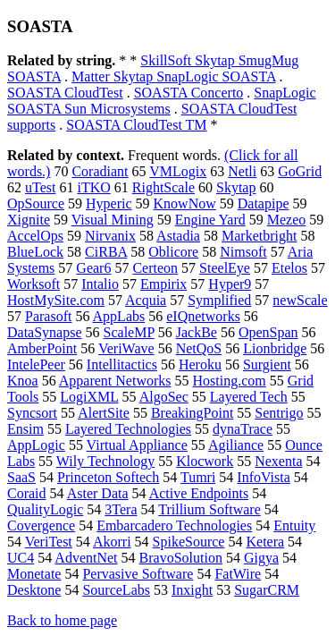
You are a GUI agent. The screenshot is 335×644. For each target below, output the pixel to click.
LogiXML (89, 397)
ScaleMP (129, 332)
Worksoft (33, 284)
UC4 (21, 558)
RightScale (163, 187)
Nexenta (278, 461)
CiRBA (106, 252)
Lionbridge (275, 348)
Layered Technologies (128, 429)
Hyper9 (230, 284)
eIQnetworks (203, 316)
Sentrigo (279, 413)
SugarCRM (267, 590)
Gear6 (93, 268)
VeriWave (126, 348)
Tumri (198, 477)
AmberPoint (42, 348)
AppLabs (119, 316)
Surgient (267, 364)
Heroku (200, 364)
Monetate (34, 574)
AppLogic (36, 445)
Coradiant (100, 171)
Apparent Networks (115, 381)
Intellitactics (122, 364)
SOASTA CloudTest (65, 93)
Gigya (261, 558)
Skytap (236, 187)
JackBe (197, 332)
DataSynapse (45, 332)
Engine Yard (210, 220)
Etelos (289, 268)
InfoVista (263, 477)
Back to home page (62, 620)
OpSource (36, 203)
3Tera (121, 509)
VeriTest (49, 542)
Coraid (27, 493)
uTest (40, 187)
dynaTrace (243, 429)
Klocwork (205, 461)
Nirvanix (110, 236)
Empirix (163, 284)
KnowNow (185, 203)
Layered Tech (249, 397)
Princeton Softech (108, 477)
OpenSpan (268, 332)
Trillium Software (209, 509)
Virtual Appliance (137, 445)
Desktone (34, 590)
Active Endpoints (199, 493)
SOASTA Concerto (189, 93)
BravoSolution (181, 558)
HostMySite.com (56, 300)
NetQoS (199, 348)
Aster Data (98, 493)
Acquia (146, 300)
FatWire (238, 574)
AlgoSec (164, 397)
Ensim (25, 429)
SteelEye (225, 268)
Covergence (41, 525)
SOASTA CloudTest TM (136, 125)
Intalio (100, 284)
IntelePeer (36, 364)
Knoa (23, 381)
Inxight (192, 590)
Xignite (29, 220)
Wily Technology (105, 461)
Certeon (155, 268)
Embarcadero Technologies (174, 525)
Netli (242, 171)
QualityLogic (45, 509)
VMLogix (178, 171)
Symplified (219, 300)
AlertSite (104, 413)
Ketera (265, 542)
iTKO (93, 187)
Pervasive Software (138, 574)
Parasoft (48, 316)
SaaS (21, 477)
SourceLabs (116, 590)
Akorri (112, 542)
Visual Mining (113, 220)
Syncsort (32, 413)
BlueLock (35, 252)
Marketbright (259, 236)
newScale (300, 300)
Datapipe (264, 203)
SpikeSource (189, 542)
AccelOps (35, 236)
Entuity (294, 525)
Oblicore (173, 252)
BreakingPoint (192, 413)
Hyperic (109, 203)
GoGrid (300, 171)
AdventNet (86, 558)
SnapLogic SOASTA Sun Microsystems (162, 101)
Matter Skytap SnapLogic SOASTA (173, 76)
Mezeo (287, 220)
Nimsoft (243, 252)
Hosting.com (230, 381)
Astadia (178, 236)
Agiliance (236, 445)
